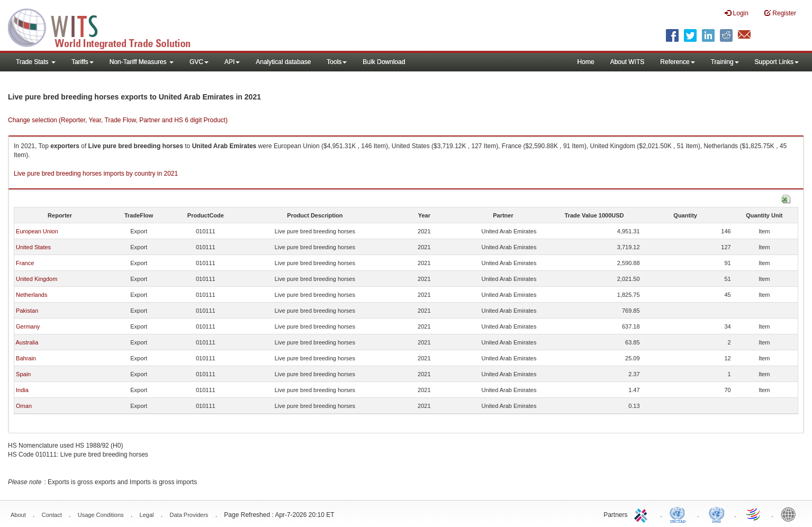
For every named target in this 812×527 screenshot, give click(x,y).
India (22, 390)
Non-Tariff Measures (142, 62)
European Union (37, 231)
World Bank (791, 514)
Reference (677, 62)
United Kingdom (37, 279)
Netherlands (31, 295)
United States (33, 247)
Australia (27, 342)
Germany (28, 326)
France (25, 263)
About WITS (628, 62)
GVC (199, 62)
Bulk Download (384, 62)
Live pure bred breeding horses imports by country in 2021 (96, 174)
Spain (23, 374)
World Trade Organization (754, 514)
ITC (643, 514)
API (232, 62)
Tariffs (83, 62)
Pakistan (27, 311)
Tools (337, 62)
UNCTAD (680, 514)
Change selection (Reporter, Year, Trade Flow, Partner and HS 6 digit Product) (118, 120)
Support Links (777, 62)
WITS (106, 26)
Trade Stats (36, 62)
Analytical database (283, 62)
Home (586, 62)
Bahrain (26, 358)
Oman (24, 406)
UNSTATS (717, 514)
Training (725, 62)
